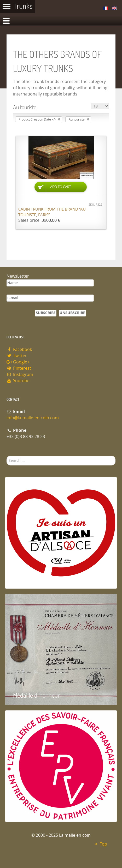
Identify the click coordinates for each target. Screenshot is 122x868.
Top (100, 844)
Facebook (19, 349)
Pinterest (19, 368)
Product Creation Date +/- (37, 119)
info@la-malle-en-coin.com (33, 418)
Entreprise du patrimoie (42, 812)
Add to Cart (61, 187)
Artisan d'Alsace (32, 579)
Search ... (7, 456)
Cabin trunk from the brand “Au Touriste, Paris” (52, 212)
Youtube (18, 381)
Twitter (17, 356)
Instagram (20, 375)
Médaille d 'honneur (36, 695)
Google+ (18, 362)
